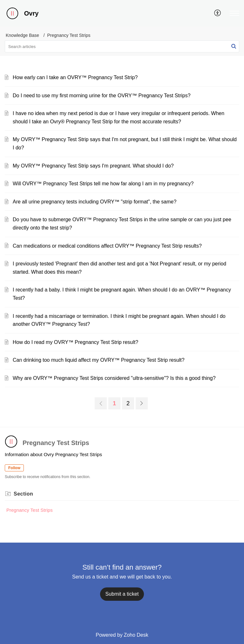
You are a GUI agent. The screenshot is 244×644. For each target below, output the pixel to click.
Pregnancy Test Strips (30, 510)
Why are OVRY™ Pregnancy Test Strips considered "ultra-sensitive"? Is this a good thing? (114, 378)
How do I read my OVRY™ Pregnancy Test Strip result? (75, 342)
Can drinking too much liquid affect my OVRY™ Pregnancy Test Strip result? (99, 360)
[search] (122, 46)
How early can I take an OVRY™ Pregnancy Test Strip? (75, 77)
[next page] (142, 403)
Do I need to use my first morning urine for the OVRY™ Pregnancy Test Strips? (102, 96)
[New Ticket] (122, 594)
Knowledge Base (22, 35)
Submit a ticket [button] (122, 594)
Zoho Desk (136, 635)
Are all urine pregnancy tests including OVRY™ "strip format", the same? (95, 202)
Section (23, 494)
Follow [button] (14, 468)
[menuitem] (218, 13)
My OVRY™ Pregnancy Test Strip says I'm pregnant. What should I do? (93, 166)
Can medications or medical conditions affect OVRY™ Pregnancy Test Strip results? (107, 246)
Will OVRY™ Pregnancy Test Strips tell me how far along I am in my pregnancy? (103, 184)
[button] (234, 13)
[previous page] (101, 403)
